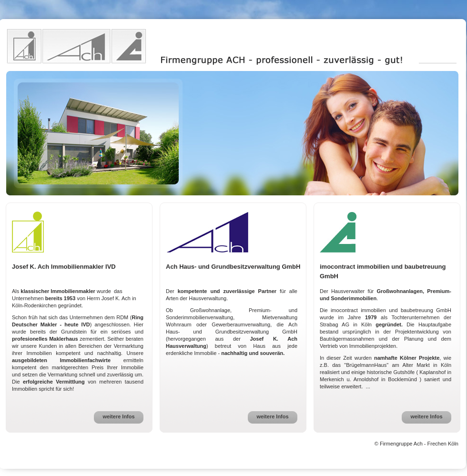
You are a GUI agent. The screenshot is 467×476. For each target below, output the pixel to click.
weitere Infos (118, 416)
